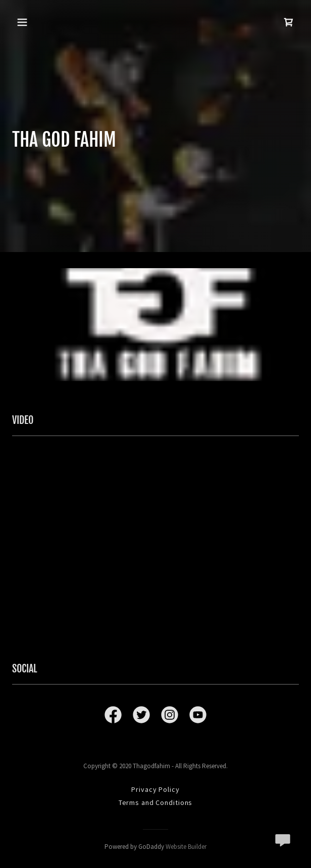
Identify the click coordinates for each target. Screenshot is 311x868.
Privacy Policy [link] (155, 789)
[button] (24, 22)
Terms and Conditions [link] (156, 802)
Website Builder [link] (186, 847)
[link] (289, 22)
